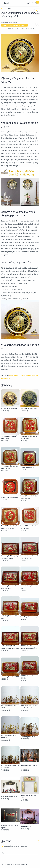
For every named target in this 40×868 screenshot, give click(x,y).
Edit (26, 864)
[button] (29, 3)
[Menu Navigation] (2, 3)
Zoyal (6, 3)
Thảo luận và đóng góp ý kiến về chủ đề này (14, 25)
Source (23, 864)
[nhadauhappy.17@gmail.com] (9, 23)
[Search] (32, 3)
